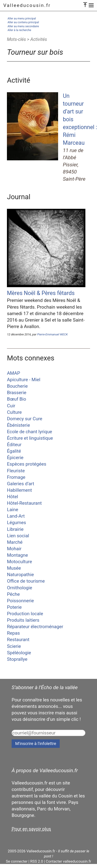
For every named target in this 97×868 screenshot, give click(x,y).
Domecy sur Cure (25, 419)
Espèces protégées (27, 464)
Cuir (11, 406)
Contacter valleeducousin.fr (69, 861)
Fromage (16, 477)
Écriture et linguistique (30, 438)
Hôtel (13, 497)
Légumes (16, 523)
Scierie (14, 646)
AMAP (14, 373)
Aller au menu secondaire (23, 26)
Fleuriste (16, 471)
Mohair (14, 549)
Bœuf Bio (17, 399)
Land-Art (16, 516)
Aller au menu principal (22, 18)
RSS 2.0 (37, 861)
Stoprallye (17, 659)
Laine (13, 510)
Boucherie (17, 386)
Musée (14, 568)
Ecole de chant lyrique (30, 432)
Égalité (14, 451)
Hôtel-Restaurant (24, 503)
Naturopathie (20, 575)
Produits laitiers (23, 620)
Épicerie (15, 458)
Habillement (19, 490)
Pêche (13, 594)
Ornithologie (20, 588)
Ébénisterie (18, 425)
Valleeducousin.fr (27, 5)
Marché (15, 542)
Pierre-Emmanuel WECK (52, 334)
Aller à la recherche (19, 30)
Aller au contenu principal (23, 22)
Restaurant (18, 640)
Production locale (25, 614)
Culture (14, 412)
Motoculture (19, 562)
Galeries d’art (21, 484)
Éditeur (14, 445)
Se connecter (17, 861)
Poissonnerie (20, 601)
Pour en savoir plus (31, 829)
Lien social (18, 536)
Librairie (15, 529)
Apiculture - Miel (24, 380)
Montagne (17, 555)
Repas (13, 633)
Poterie (14, 607)
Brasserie (17, 393)
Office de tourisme (26, 581)
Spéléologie (19, 653)
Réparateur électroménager (35, 627)
